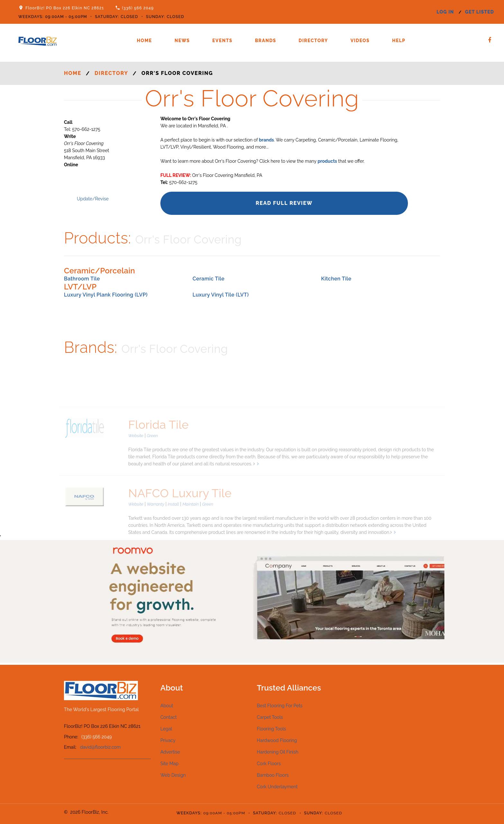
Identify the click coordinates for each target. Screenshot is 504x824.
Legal (166, 729)
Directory (313, 41)
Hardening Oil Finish (278, 752)
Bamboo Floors (273, 775)
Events (223, 41)
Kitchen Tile (336, 279)
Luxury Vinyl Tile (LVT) (221, 295)
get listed (480, 12)
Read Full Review (284, 203)
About (167, 706)
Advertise (170, 752)
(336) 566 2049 (138, 8)
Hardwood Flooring (277, 740)
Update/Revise (93, 199)
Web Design (173, 775)
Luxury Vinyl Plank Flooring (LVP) (106, 295)
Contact (169, 717)
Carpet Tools (270, 717)
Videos (360, 41)
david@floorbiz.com (100, 747)
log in (445, 12)
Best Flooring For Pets (280, 706)
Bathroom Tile (82, 279)
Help (399, 41)
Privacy (168, 740)
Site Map (169, 764)
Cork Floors (269, 764)
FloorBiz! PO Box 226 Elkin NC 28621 (65, 8)
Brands (265, 41)
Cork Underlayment (277, 787)
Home (144, 41)
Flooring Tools (271, 729)
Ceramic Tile (208, 279)
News (182, 41)
